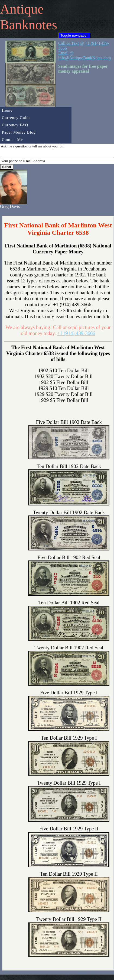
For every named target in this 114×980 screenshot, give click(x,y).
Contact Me (12, 140)
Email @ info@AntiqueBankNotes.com (85, 55)
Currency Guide (16, 118)
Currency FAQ (15, 125)
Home (7, 110)
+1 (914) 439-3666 (76, 333)
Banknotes (29, 25)
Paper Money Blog (19, 132)
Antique (22, 9)
